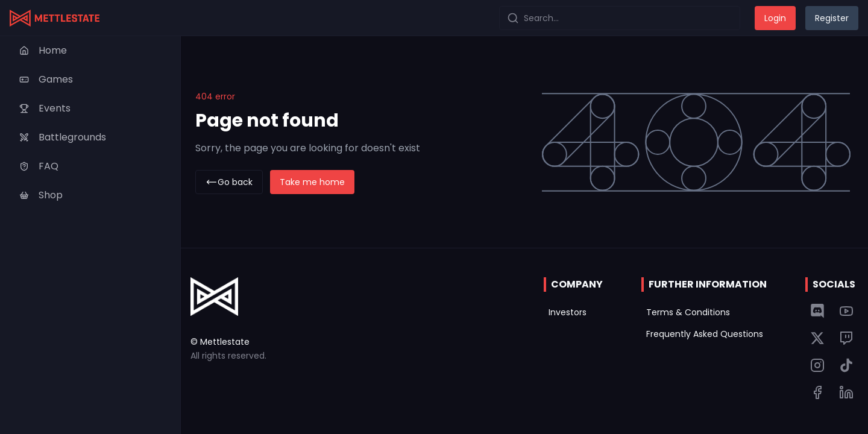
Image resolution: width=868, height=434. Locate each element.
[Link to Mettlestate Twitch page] (846, 338)
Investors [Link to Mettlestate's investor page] (568, 312)
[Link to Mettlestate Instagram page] (817, 365)
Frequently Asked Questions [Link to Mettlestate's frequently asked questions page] (705, 334)
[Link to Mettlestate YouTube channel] (846, 311)
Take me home (312, 182)
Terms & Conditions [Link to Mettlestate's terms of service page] (688, 312)
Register (832, 18)
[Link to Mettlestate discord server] (817, 311)
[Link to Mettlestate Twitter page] (817, 338)
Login (775, 18)
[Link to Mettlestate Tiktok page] (846, 365)
